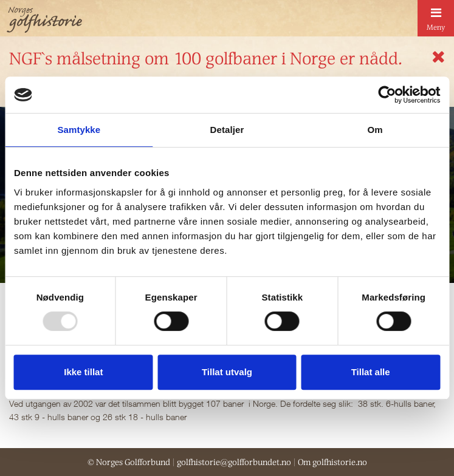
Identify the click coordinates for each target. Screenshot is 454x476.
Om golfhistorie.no (332, 462)
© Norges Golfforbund (129, 462)
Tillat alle (371, 372)
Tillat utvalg (227, 372)
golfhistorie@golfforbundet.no (234, 462)
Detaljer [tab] (227, 130)
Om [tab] (375, 130)
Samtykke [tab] (79, 130)
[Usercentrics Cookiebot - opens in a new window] (387, 95)
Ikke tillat (83, 372)
